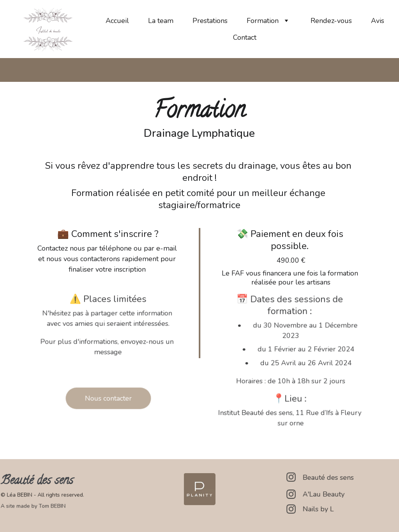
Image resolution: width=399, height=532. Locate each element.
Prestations (210, 21)
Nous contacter (108, 398)
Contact (245, 37)
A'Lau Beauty (325, 494)
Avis (378, 21)
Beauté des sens (329, 478)
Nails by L (319, 509)
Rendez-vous (331, 21)
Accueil (117, 21)
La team (161, 21)
